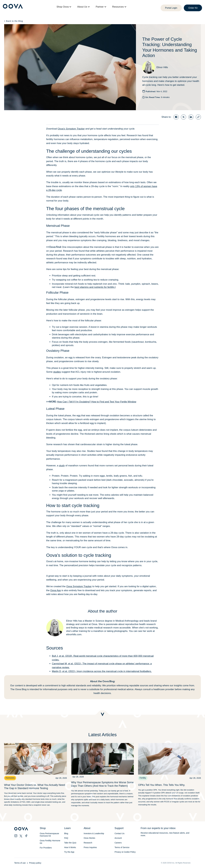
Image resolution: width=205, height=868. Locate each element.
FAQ (66, 838)
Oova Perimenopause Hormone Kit (50, 835)
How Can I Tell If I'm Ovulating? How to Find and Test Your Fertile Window (97, 402)
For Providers (46, 848)
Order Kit (193, 8)
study (62, 466)
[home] (13, 7)
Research (88, 843)
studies (57, 372)
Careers (118, 843)
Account (118, 838)
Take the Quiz (70, 843)
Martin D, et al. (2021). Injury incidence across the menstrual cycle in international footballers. (102, 671)
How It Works (70, 847)
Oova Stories (89, 838)
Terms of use (20, 863)
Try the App (69, 852)
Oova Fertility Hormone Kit (50, 842)
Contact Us (120, 833)
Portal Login (171, 8)
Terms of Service (122, 847)
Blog (66, 833)
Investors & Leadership (94, 833)
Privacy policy (35, 863)
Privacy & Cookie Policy (125, 852)
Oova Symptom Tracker (79, 586)
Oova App (56, 590)
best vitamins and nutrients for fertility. (95, 287)
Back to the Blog (14, 21)
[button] (64, 7)
